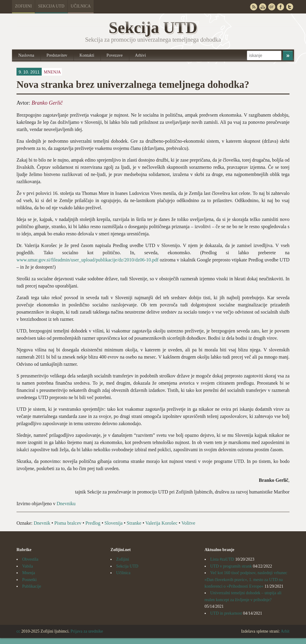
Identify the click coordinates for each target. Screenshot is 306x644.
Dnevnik (42, 523)
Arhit (285, 631)
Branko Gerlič (47, 103)
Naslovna (26, 55)
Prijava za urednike (87, 631)
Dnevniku (66, 504)
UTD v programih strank (231, 566)
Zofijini (23, 6)
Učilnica (81, 6)
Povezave (115, 55)
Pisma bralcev (68, 523)
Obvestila (30, 559)
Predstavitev (57, 55)
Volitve (188, 523)
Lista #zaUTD (222, 559)
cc (18, 631)
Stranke (134, 523)
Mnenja (52, 72)
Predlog (93, 523)
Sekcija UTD (51, 6)
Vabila (28, 566)
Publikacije (32, 586)
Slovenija (113, 523)
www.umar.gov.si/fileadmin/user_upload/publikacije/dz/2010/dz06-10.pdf (87, 260)
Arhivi (141, 55)
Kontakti (87, 55)
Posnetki (29, 580)
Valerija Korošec (161, 523)
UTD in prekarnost (226, 613)
